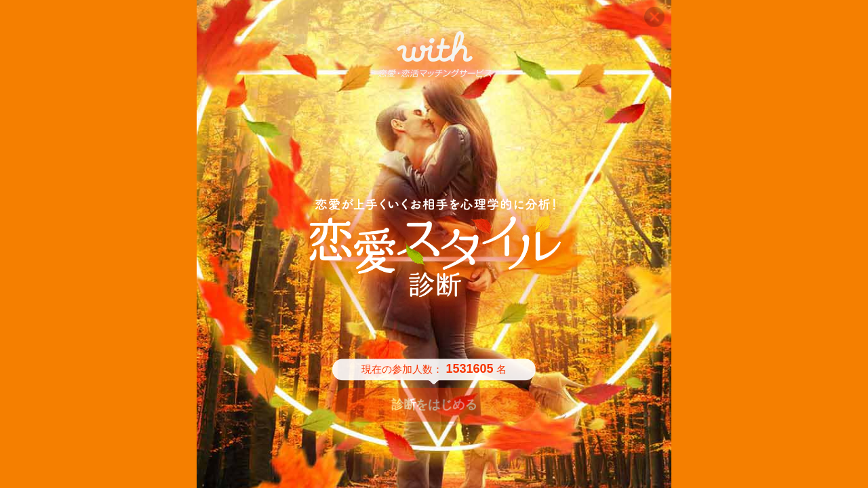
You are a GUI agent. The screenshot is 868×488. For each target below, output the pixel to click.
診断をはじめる (434, 405)
